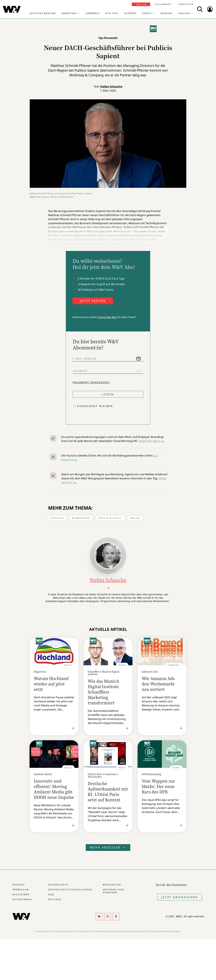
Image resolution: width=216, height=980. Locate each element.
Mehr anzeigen (108, 847)
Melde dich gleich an (151, 441)
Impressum (21, 890)
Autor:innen (22, 899)
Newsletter (186, 4)
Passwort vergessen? (91, 382)
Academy (130, 13)
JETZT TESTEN (93, 301)
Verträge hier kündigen (114, 891)
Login (108, 394)
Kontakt (19, 885)
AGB (51, 894)
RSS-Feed (55, 899)
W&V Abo (142, 4)
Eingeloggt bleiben (95, 406)
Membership (81, 518)
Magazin (167, 13)
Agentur (57, 518)
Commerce (92, 13)
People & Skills (110, 518)
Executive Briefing (43, 13)
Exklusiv (184, 13)
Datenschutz (58, 885)
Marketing (69, 13)
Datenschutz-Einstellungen (70, 890)
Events (147, 13)
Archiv (135, 518)
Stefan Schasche (111, 86)
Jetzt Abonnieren (180, 897)
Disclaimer (21, 894)
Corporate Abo (107, 317)
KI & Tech (112, 13)
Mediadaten (112, 885)
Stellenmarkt (163, 4)
